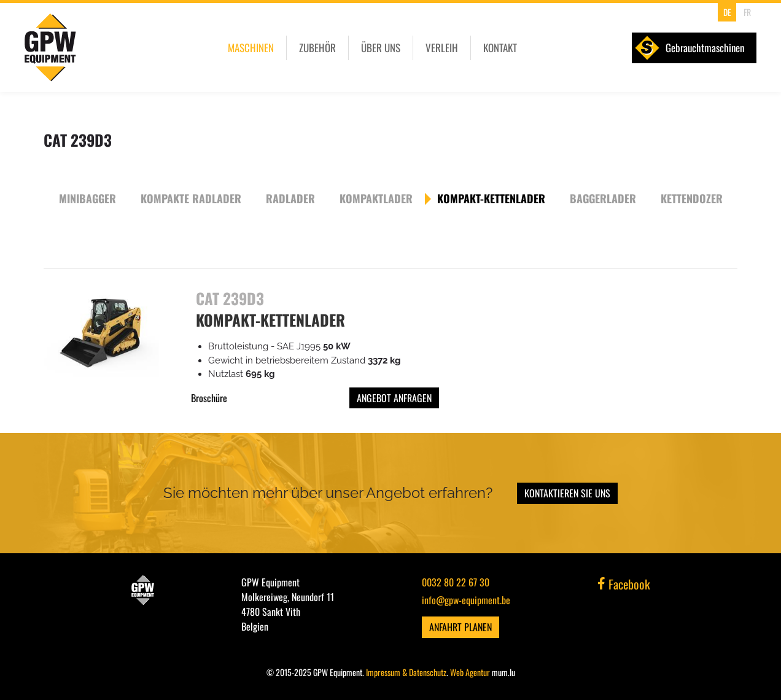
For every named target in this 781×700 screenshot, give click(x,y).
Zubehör (317, 48)
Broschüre (209, 398)
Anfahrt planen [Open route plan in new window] (460, 627)
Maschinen (251, 48)
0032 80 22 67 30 (456, 582)
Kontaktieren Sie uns (567, 493)
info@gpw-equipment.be (466, 600)
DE (727, 12)
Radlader (290, 198)
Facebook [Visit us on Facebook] (624, 584)
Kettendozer (692, 198)
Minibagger (87, 198)
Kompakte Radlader (191, 198)
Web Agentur (470, 672)
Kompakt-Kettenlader (491, 198)
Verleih (442, 48)
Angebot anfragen (394, 398)
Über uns (381, 48)
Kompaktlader (376, 198)
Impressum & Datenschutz (406, 672)
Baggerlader (603, 198)
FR (747, 12)
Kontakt (500, 48)
